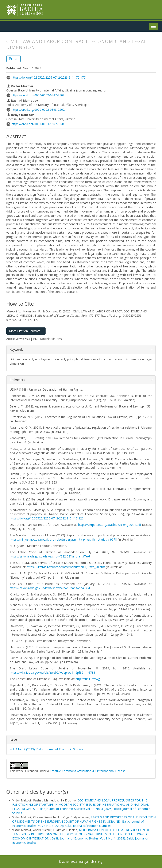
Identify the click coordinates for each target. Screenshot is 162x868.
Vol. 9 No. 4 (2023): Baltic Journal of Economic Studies (46, 749)
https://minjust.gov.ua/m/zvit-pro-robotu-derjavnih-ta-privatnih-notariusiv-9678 (63, 539)
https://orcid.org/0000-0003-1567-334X (38, 124)
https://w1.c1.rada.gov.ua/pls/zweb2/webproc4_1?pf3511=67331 (53, 672)
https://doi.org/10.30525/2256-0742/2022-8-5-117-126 (47, 518)
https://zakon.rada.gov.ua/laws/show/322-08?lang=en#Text (50, 556)
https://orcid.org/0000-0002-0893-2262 (38, 110)
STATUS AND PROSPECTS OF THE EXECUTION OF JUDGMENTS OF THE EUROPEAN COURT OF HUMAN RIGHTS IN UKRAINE (84, 819)
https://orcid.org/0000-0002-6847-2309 (38, 95)
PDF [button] (15, 59)
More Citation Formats (26, 331)
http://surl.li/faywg (88, 679)
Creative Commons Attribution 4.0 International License (88, 771)
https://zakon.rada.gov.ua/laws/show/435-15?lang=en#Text (50, 588)
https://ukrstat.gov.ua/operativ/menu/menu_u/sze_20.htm (66, 567)
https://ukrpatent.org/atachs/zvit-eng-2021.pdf (110, 525)
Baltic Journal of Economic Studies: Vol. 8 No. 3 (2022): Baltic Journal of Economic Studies (78, 824)
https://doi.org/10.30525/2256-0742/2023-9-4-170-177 (49, 77)
